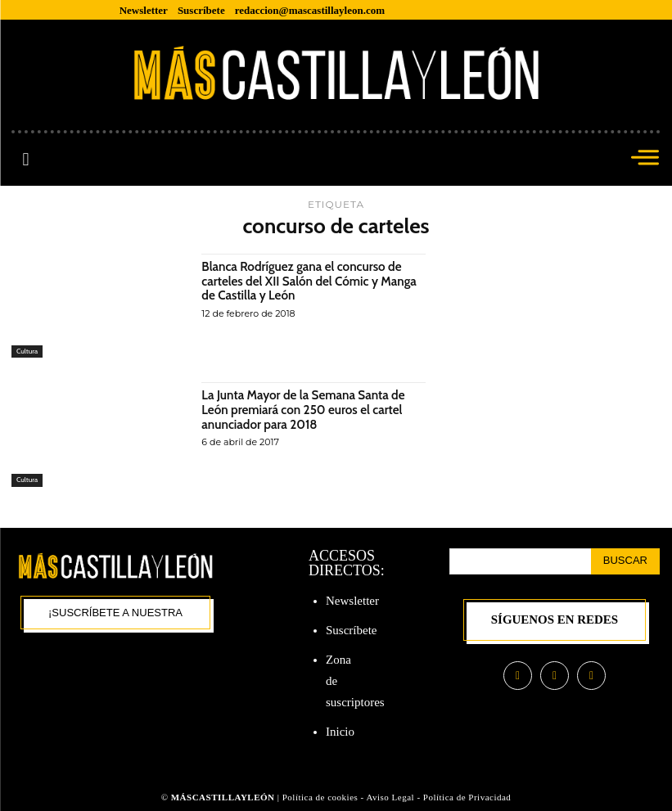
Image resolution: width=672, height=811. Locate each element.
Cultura (27, 351)
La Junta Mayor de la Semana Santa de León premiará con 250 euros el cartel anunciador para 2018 (308, 409)
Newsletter (352, 601)
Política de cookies (320, 797)
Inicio (340, 732)
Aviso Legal (391, 797)
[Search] (625, 561)
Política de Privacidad (467, 797)
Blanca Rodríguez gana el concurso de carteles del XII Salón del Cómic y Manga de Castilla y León (307, 281)
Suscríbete (351, 630)
